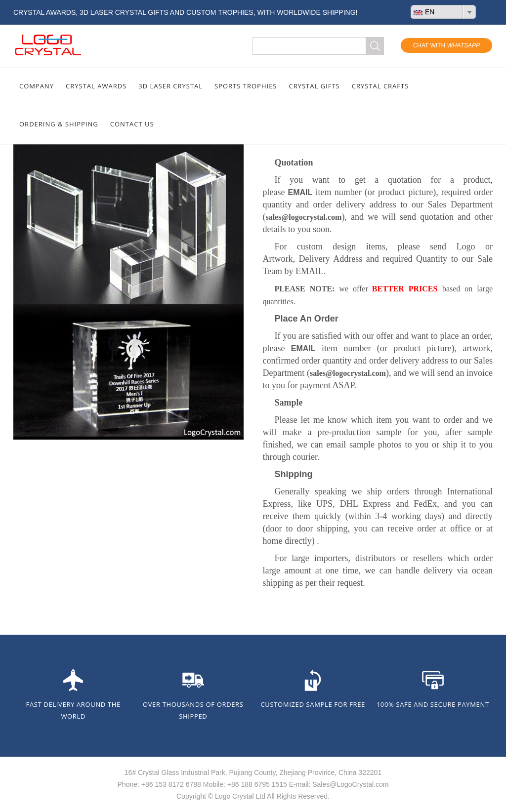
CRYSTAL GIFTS (315, 86)
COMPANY (37, 86)
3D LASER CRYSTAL (170, 86)
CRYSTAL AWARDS (96, 86)
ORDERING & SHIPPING (59, 124)
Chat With (446, 45)
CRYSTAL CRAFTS (380, 86)
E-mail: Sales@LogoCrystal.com (338, 784)
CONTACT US (132, 124)
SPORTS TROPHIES (246, 86)
